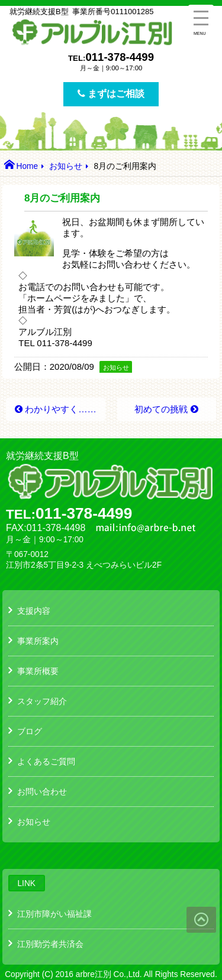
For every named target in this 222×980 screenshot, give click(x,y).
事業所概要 (38, 671)
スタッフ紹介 (42, 701)
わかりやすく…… (61, 409)
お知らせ (66, 166)
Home (27, 166)
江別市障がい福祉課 (54, 914)
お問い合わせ (42, 792)
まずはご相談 (111, 94)
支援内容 (34, 611)
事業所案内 (38, 641)
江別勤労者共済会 (50, 944)
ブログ (30, 731)
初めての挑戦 (161, 409)
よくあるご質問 (46, 761)
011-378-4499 (120, 57)
